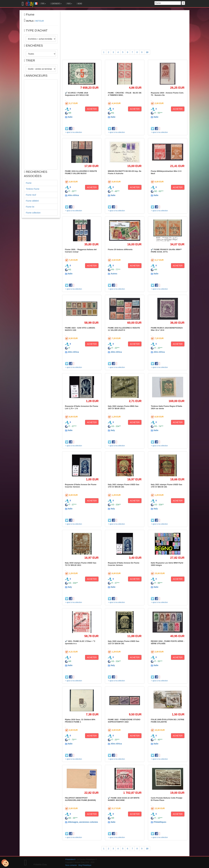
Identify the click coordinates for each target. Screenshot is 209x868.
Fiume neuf (31, 195)
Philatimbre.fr (70, 859)
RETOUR (40, 21)
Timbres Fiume (33, 189)
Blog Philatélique (85, 865)
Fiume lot (30, 207)
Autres (114, 274)
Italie (70, 117)
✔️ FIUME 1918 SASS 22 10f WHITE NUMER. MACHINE (124, 799)
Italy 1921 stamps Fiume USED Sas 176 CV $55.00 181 (124, 486)
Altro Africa (73, 195)
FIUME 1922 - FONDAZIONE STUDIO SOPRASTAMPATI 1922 (124, 721)
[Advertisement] (41, 124)
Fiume (29, 183)
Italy (113, 430)
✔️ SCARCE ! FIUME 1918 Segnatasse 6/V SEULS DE (77, 94)
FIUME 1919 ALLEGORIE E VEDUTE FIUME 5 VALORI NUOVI (81, 172)
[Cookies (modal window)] (5, 863)
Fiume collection (33, 213)
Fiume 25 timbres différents (120, 249)
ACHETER (92, 109)
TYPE (43, 4)
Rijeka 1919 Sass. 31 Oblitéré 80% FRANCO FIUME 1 (80, 721)
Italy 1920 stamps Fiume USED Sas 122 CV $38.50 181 (124, 642)
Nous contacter (71, 865)
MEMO (79, 4)
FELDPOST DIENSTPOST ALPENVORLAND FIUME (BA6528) (80, 799)
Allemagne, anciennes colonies (83, 822)
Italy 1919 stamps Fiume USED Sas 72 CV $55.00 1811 (81, 564)
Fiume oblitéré (32, 201)
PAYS (69, 4)
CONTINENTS (56, 4)
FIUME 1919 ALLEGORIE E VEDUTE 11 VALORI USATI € (124, 329)
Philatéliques (160, 822)
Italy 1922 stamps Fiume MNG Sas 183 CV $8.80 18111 (123, 407)
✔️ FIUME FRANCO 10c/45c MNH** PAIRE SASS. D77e (166, 251)
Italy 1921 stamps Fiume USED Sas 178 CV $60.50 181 (166, 486)
